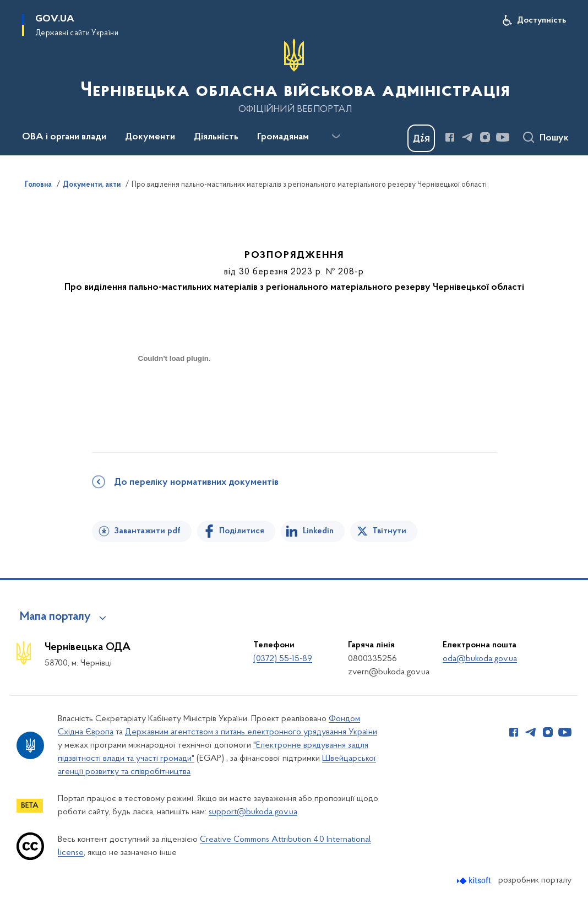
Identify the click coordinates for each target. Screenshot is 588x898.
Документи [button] (150, 137)
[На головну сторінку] (294, 77)
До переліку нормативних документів (196, 483)
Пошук (554, 138)
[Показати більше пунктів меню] (336, 137)
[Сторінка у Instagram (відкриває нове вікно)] (485, 137)
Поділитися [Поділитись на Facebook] (242, 531)
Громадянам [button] (283, 137)
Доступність (541, 20)
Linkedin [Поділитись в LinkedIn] (318, 531)
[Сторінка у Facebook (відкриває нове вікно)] (450, 137)
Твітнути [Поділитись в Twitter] (389, 531)
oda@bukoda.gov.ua (480, 659)
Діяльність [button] (216, 137)
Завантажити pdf (147, 531)
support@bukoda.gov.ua (253, 812)
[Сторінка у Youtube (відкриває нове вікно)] (503, 137)
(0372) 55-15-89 (283, 659)
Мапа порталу (55, 617)
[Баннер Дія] (421, 138)
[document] (175, 397)
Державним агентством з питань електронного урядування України (251, 732)
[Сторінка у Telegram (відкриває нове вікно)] (467, 137)
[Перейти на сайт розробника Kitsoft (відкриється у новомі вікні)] (475, 881)
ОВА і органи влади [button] (64, 137)
